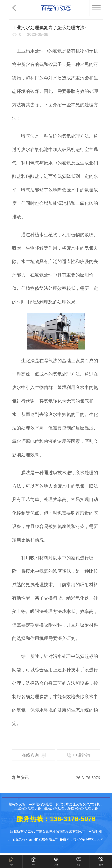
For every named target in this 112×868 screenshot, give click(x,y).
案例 (56, 865)
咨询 (101, 865)
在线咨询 (34, 755)
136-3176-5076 (87, 778)
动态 (78, 865)
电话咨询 (78, 755)
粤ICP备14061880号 (88, 839)
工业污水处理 (30, 51)
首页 (11, 865)
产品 (34, 865)
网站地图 (95, 831)
